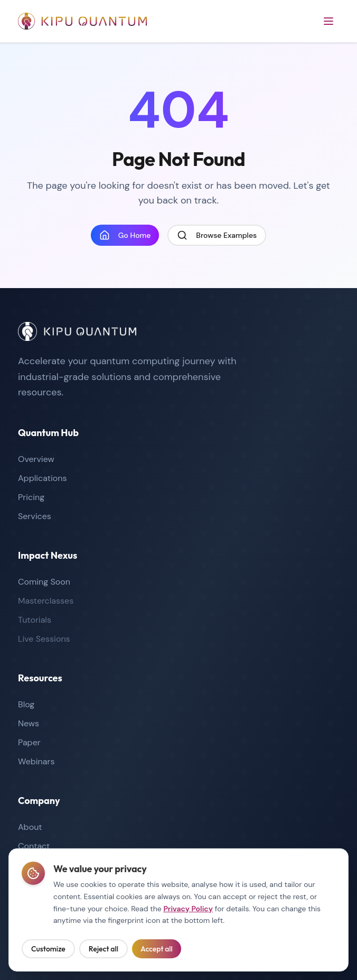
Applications (43, 478)
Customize (48, 950)
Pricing (31, 497)
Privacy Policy (188, 910)
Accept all (157, 950)
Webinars (36, 761)
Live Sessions (44, 639)
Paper (29, 742)
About (30, 827)
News (29, 723)
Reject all (104, 950)
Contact (34, 846)
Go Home (125, 235)
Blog (26, 704)
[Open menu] (328, 21)
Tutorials (35, 620)
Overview (36, 459)
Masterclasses (46, 601)
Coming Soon (44, 582)
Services (35, 516)
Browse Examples (217, 235)
